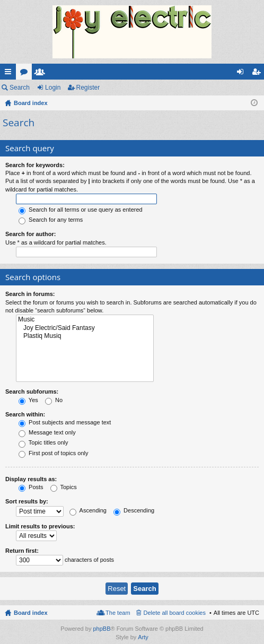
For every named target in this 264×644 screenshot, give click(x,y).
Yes (28, 400)
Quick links (10, 74)
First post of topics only (54, 453)
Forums (26, 74)
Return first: (22, 551)
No (54, 400)
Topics (64, 487)
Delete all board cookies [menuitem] (175, 613)
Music (85, 320)
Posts (31, 487)
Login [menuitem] (243, 74)
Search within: (25, 414)
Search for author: (30, 234)
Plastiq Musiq (85, 336)
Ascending (88, 510)
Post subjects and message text (65, 422)
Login (53, 88)
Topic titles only (43, 442)
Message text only (47, 432)
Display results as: (31, 479)
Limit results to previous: (40, 526)
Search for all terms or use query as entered (81, 210)
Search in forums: (30, 294)
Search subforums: (32, 391)
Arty (143, 637)
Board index (31, 613)
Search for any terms (51, 220)
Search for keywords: (35, 165)
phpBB (102, 629)
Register (88, 88)
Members (42, 74)
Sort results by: (27, 501)
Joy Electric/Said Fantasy (85, 328)
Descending (134, 510)
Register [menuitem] (258, 74)
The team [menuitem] (118, 613)
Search (20, 88)
